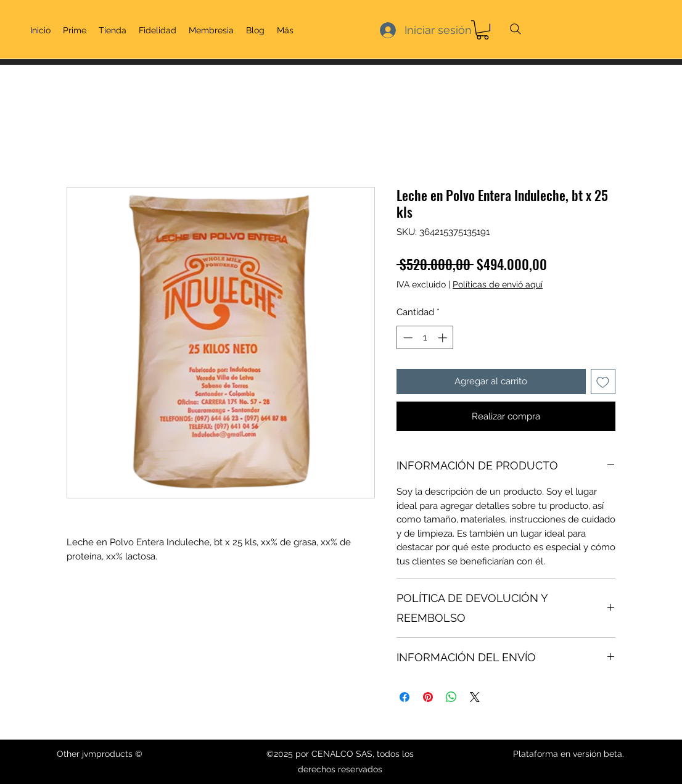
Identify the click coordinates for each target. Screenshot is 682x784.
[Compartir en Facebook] (405, 697)
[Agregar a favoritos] (603, 382)
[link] (483, 30)
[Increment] (444, 338)
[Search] (516, 29)
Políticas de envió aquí (498, 284)
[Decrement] (407, 338)
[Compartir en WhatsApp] (451, 697)
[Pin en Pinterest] (428, 697)
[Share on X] (475, 697)
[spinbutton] (425, 338)
